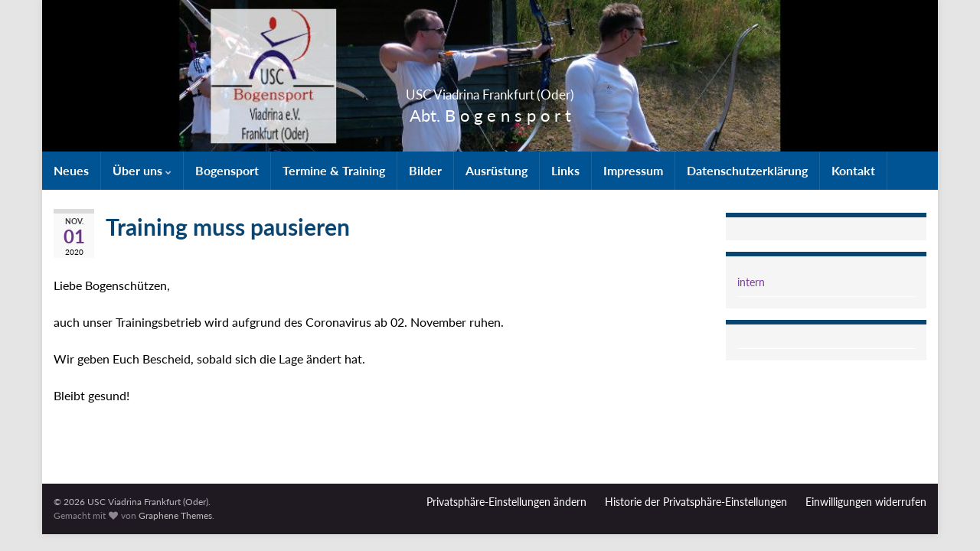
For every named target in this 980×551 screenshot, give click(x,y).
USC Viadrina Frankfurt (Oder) (490, 90)
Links (565, 170)
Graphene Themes (175, 515)
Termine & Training (334, 170)
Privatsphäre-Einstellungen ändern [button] (506, 502)
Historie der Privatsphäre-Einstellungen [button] (696, 502)
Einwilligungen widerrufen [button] (866, 502)
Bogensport (227, 170)
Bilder (425, 170)
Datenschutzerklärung (747, 170)
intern (751, 282)
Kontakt (853, 170)
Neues (71, 170)
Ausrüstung (497, 170)
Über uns (142, 170)
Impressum (633, 170)
